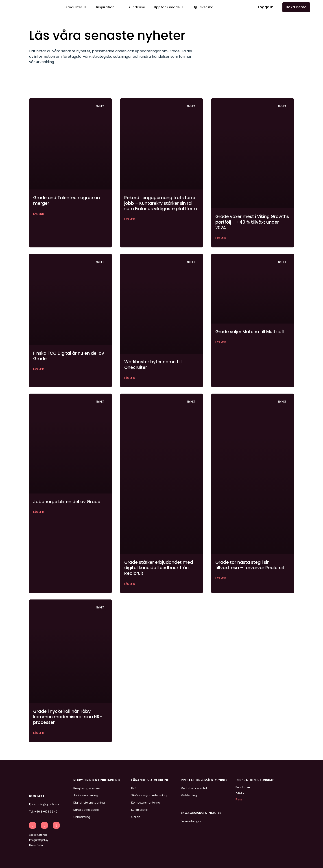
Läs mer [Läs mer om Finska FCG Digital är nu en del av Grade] (39, 369)
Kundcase (243, 787)
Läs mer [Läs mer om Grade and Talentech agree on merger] (39, 214)
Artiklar (240, 793)
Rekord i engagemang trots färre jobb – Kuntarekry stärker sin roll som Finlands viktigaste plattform (161, 203)
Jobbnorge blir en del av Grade (67, 502)
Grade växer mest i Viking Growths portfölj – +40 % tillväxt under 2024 (252, 222)
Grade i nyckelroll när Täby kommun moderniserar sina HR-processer (68, 717)
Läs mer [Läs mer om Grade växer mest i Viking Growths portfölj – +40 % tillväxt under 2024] (221, 238)
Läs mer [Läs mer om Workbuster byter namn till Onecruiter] (130, 378)
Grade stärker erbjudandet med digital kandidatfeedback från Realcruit (159, 568)
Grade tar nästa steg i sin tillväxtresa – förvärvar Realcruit (250, 565)
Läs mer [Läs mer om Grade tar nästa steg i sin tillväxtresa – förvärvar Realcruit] (221, 578)
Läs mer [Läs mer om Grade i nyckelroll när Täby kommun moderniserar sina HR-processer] (39, 733)
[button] (76, 7)
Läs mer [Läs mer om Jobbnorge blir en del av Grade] (39, 512)
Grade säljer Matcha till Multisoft (250, 332)
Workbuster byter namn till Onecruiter (153, 365)
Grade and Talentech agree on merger (67, 200)
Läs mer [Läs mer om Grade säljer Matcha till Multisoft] (221, 342)
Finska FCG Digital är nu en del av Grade (69, 356)
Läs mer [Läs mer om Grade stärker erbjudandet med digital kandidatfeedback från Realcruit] (130, 584)
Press (239, 798)
